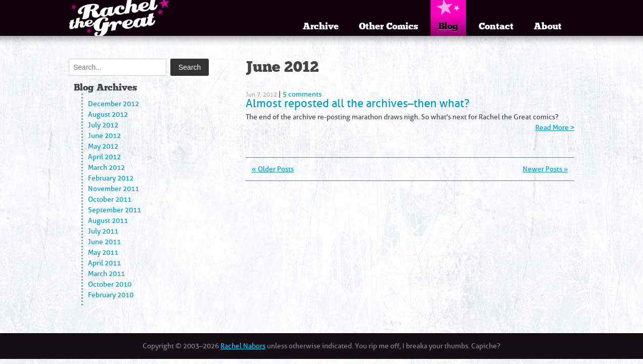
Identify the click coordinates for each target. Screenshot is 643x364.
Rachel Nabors (243, 346)
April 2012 (104, 157)
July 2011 (103, 231)
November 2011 (113, 189)
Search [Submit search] (190, 67)
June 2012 (104, 136)
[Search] (118, 67)
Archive (321, 27)
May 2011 (103, 253)
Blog (448, 27)
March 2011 (106, 274)
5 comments (302, 94)
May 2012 (103, 146)
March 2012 (106, 168)
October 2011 (110, 199)
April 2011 (104, 263)
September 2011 (114, 210)
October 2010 (110, 284)
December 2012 (113, 104)
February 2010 (111, 295)
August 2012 (108, 115)
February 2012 (111, 178)
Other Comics (388, 27)
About (548, 27)
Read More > (555, 128)
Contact (496, 27)
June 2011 (104, 242)
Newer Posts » (545, 169)
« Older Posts (273, 169)
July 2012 (103, 125)
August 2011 (108, 221)
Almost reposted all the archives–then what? (358, 103)
